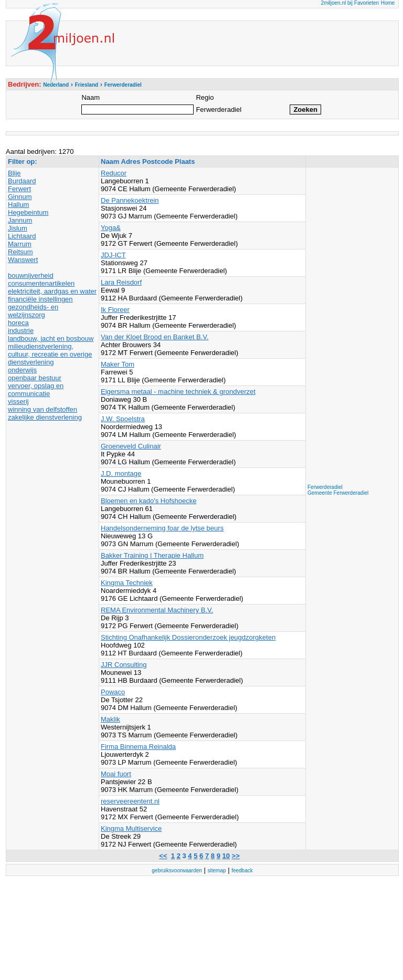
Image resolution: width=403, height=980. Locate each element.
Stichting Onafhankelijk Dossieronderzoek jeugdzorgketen (188, 637)
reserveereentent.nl (130, 801)
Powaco (113, 692)
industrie (21, 331)
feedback (242, 870)
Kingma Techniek (127, 583)
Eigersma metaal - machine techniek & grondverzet (178, 392)
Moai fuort (116, 774)
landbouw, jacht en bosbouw (51, 338)
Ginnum (20, 197)
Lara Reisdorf (121, 282)
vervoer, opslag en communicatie (36, 390)
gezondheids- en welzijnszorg (33, 311)
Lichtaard (22, 236)
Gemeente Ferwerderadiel (338, 493)
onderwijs (22, 370)
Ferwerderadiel (325, 487)
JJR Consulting (124, 665)
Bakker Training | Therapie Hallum (152, 555)
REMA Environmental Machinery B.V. (157, 610)
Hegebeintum (28, 212)
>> (236, 856)
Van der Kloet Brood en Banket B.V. (155, 337)
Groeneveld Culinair (131, 446)
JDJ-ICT (113, 255)
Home (388, 3)
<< (163, 856)
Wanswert (23, 260)
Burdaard (22, 181)
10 (226, 856)
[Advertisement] (349, 327)
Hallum (18, 205)
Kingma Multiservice (131, 828)
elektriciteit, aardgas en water (52, 291)
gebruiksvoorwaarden (177, 870)
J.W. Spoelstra (123, 419)
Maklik (110, 719)
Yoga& (111, 228)
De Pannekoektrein (130, 200)
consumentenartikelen (41, 283)
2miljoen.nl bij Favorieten (350, 3)
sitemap (217, 870)
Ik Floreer (115, 310)
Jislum (18, 228)
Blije (14, 173)
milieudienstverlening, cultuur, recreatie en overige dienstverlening (50, 354)
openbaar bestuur (35, 378)
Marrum (20, 244)
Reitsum (20, 252)
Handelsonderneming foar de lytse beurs (162, 528)
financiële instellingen (40, 299)
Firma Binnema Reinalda (138, 747)
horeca (18, 323)
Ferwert (19, 189)
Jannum (20, 220)
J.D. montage (121, 473)
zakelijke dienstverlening (45, 417)
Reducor (114, 173)
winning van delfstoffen (43, 409)
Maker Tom (118, 364)
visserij (18, 402)
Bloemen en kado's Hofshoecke (149, 501)
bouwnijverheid (31, 275)
